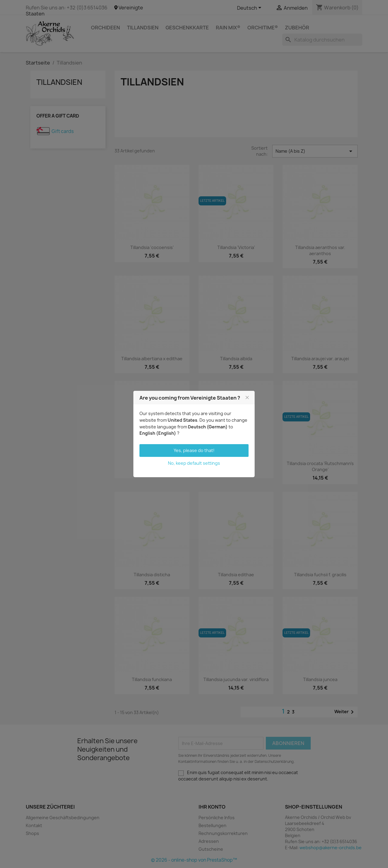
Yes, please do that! (194, 450)
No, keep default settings (194, 463)
